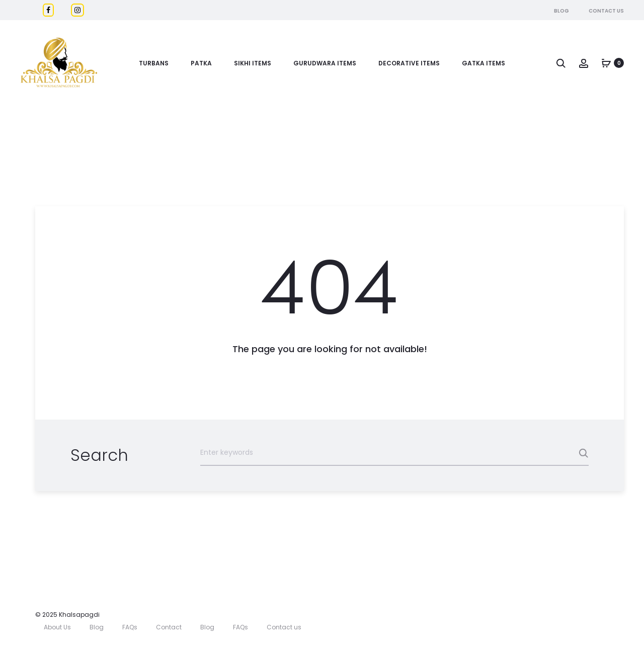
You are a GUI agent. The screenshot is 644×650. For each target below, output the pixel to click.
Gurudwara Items (325, 63)
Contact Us (606, 11)
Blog (561, 11)
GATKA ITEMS (484, 63)
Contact (169, 627)
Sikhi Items (253, 63)
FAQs (130, 627)
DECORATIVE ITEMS (409, 63)
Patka (201, 63)
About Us (57, 627)
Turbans (154, 63)
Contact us (284, 627)
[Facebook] (48, 10)
